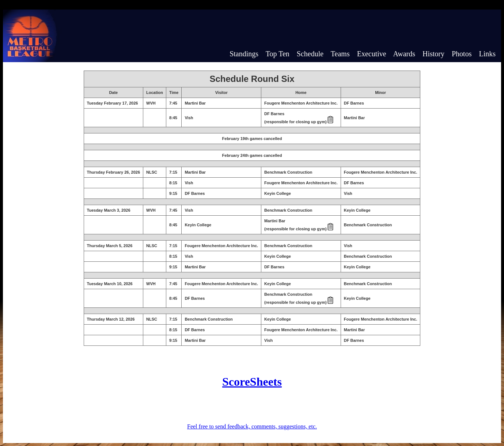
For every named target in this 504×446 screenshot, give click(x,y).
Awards (404, 54)
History (433, 54)
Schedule (310, 54)
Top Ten (278, 54)
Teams (340, 54)
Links (487, 54)
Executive (372, 54)
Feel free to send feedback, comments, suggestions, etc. (252, 426)
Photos (462, 54)
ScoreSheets (252, 382)
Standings (244, 54)
